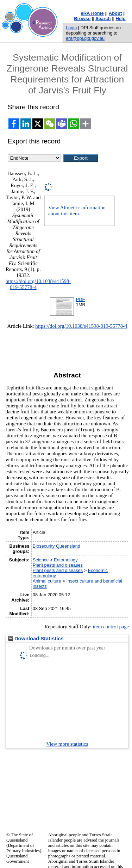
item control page (111, 627)
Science (41, 560)
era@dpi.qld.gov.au (85, 38)
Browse (82, 19)
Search (103, 19)
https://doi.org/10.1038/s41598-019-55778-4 (81, 326)
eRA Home (92, 13)
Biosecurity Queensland (56, 546)
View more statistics (67, 744)
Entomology (66, 560)
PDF (81, 299)
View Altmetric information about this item (77, 211)
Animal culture (47, 581)
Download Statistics (36, 639)
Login (71, 28)
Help (121, 19)
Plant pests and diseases (58, 565)
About (115, 13)
